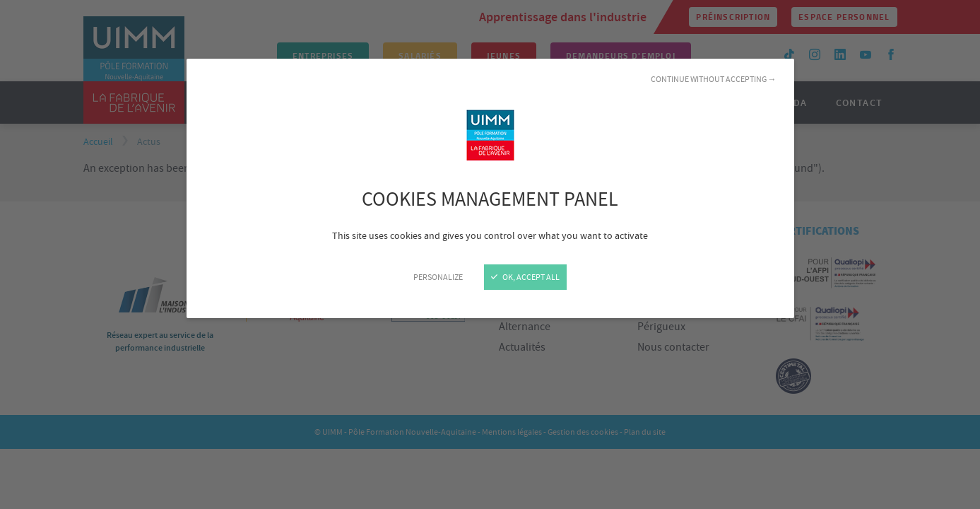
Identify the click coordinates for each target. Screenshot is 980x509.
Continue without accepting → (714, 79)
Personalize (438, 277)
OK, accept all (525, 277)
